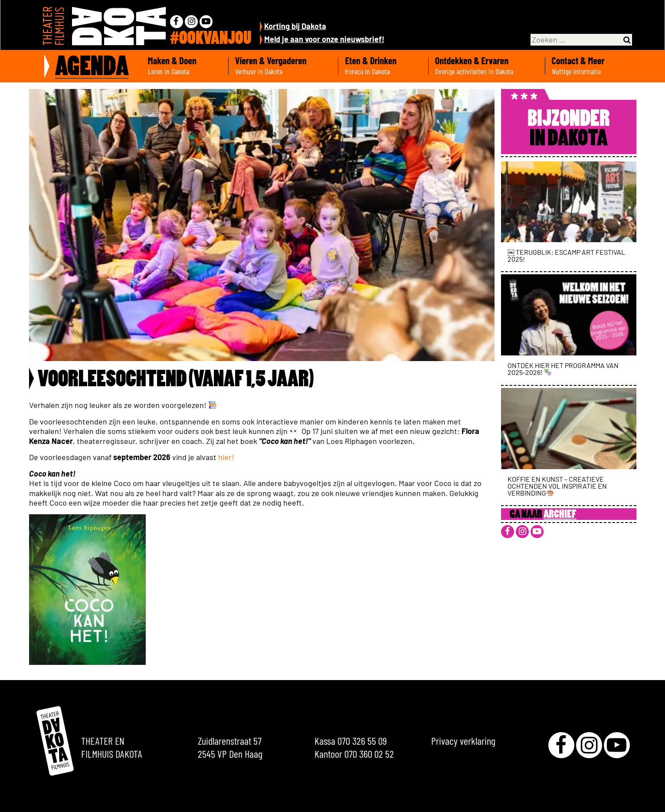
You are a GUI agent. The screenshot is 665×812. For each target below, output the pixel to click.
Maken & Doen (185, 66)
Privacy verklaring (463, 741)
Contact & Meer (591, 66)
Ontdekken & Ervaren (487, 66)
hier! (227, 457)
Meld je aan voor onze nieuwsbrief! (324, 39)
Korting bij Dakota (295, 26)
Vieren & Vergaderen (283, 66)
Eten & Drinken (383, 66)
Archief (560, 515)
